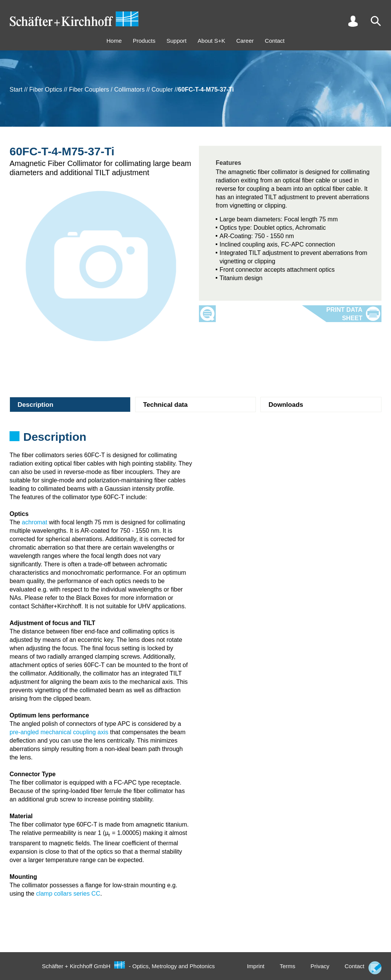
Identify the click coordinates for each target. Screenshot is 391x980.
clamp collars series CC (68, 894)
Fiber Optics (46, 89)
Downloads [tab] (286, 405)
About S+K (212, 41)
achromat (35, 522)
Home (114, 41)
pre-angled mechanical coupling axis (59, 732)
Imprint (256, 966)
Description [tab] (36, 405)
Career (245, 41)
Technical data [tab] (166, 405)
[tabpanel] (195, 439)
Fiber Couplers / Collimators (107, 89)
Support (177, 41)
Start (16, 89)
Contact (275, 41)
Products (144, 41)
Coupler (162, 89)
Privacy (320, 966)
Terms (287, 966)
